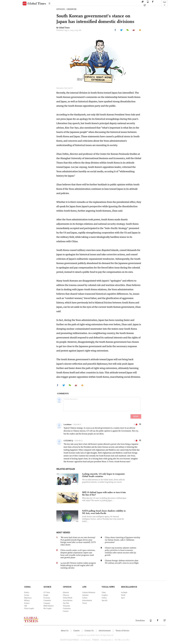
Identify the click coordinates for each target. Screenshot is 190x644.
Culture (85, 598)
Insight (46, 595)
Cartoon (66, 611)
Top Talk (66, 603)
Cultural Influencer (89, 592)
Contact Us (89, 631)
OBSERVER (71, 9)
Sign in (165, 4)
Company (47, 603)
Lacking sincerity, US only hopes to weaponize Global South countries (103, 475)
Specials (105, 600)
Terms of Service (122, 631)
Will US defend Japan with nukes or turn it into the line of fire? (104, 494)
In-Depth (124, 592)
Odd (26, 606)
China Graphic (29, 608)
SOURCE (47, 587)
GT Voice (47, 592)
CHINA (27, 587)
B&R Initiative (49, 606)
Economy (47, 598)
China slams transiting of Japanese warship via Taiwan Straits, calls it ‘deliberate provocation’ (122, 540)
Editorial (66, 592)
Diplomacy (28, 598)
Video (104, 592)
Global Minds (68, 598)
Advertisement (105, 631)
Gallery (104, 598)
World (123, 595)
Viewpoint (66, 606)
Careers (77, 631)
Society (27, 595)
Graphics (105, 595)
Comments (47, 600)
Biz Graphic (48, 608)
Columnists (67, 608)
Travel (84, 603)
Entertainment (87, 600)
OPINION (61, 9)
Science (27, 603)
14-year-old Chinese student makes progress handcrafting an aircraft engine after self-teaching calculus (78, 565)
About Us (65, 631)
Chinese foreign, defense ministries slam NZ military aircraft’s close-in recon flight (122, 562)
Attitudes (85, 595)
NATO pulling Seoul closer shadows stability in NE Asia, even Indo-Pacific (104, 512)
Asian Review (68, 600)
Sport (123, 598)
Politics (27, 592)
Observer (66, 595)
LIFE (84, 587)
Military (27, 600)
